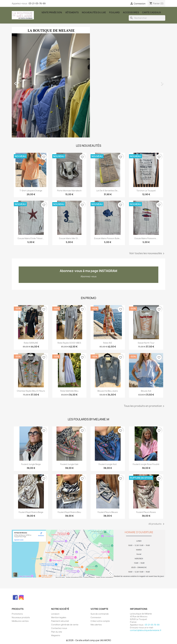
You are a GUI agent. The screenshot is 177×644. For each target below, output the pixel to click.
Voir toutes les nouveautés (147, 253)
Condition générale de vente (65, 625)
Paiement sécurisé (60, 621)
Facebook (15, 597)
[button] (23, 82)
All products (157, 524)
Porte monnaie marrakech (69, 191)
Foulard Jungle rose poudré (146, 464)
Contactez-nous (59, 628)
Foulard (114, 12)
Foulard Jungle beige (31, 464)
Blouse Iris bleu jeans (108, 391)
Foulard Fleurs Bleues (108, 512)
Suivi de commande (100, 614)
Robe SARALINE (31, 343)
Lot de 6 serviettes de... (108, 191)
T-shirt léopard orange (31, 191)
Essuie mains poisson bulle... (108, 238)
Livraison (55, 614)
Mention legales (59, 617)
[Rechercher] (147, 18)
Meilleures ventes (20, 621)
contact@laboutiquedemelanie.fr (146, 630)
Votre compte (99, 609)
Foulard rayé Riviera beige (31, 512)
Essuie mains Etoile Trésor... (31, 238)
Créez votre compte (100, 621)
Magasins (56, 635)
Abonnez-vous (89, 276)
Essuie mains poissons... (146, 238)
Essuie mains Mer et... (69, 238)
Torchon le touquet (146, 191)
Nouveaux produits (21, 617)
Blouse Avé (146, 391)
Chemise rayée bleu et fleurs (31, 391)
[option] (88, 82)
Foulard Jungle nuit (108, 464)
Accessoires (131, 12)
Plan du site (57, 632)
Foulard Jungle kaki (69, 464)
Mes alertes (96, 625)
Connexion (96, 617)
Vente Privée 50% (52, 12)
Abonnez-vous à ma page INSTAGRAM (88, 271)
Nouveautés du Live (94, 12)
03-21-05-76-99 (37, 3)
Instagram (21, 597)
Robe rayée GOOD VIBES (69, 343)
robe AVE (108, 343)
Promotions (17, 614)
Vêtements (72, 12)
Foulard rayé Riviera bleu (69, 512)
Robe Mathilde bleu (69, 391)
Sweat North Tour (146, 343)
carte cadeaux (152, 12)
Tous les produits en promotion (145, 406)
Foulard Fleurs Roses (146, 512)
